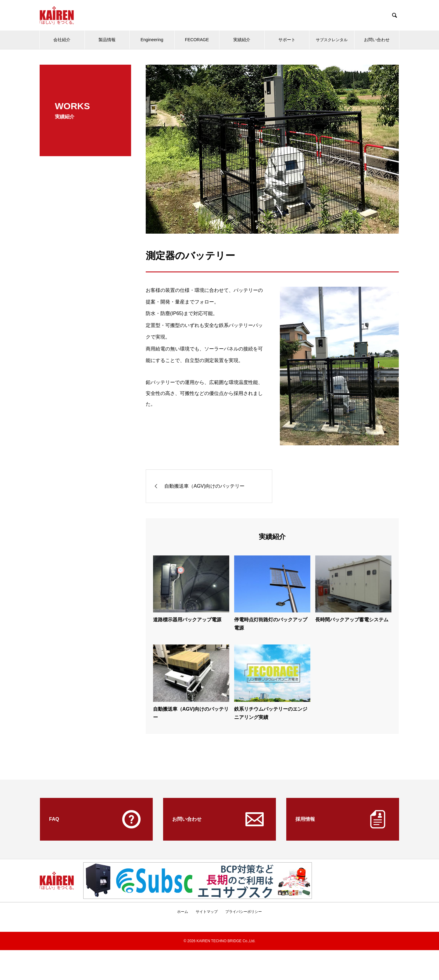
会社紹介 (62, 40)
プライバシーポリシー (244, 912)
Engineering (152, 40)
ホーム (183, 912)
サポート (287, 40)
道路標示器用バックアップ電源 (187, 620)
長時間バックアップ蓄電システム (352, 620)
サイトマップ (207, 912)
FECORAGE (197, 40)
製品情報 (107, 40)
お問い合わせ (377, 40)
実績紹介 (242, 40)
